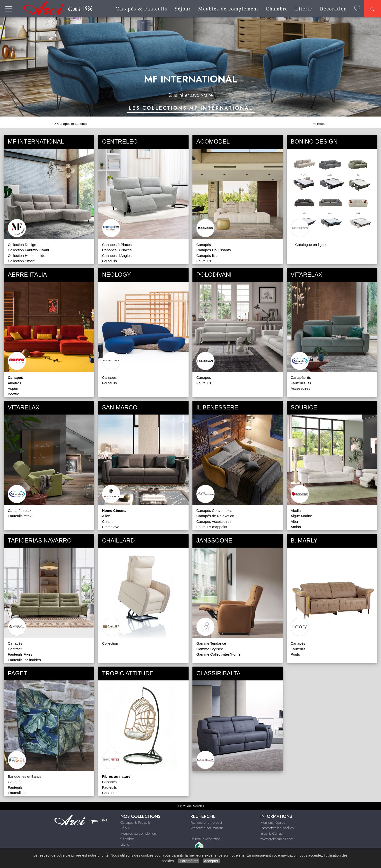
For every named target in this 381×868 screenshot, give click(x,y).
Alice (106, 516)
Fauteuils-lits (301, 383)
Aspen (13, 388)
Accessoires (300, 388)
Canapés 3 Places (117, 250)
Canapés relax (20, 511)
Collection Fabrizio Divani (28, 250)
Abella (296, 511)
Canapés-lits (206, 256)
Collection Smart (21, 261)
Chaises (109, 793)
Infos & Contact (272, 833)
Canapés (204, 245)
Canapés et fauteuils (72, 124)
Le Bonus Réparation (205, 839)
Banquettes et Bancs (25, 776)
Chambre (277, 9)
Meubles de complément (228, 9)
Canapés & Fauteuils (141, 9)
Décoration (333, 9)
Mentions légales (273, 823)
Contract (15, 649)
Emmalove (111, 527)
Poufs (295, 654)
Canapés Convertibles (214, 511)
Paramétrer (189, 861)
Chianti (108, 521)
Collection (110, 643)
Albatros (14, 383)
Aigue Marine (301, 516)
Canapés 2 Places (117, 245)
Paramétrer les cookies (277, 828)
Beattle (13, 394)
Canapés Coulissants (214, 250)
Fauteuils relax (20, 516)
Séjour (183, 9)
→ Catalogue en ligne (308, 245)
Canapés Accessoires (214, 521)
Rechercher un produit (207, 823)
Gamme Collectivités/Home (218, 654)
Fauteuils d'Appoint (212, 527)
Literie (304, 9)
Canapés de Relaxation (215, 516)
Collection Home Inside (26, 256)
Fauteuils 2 (17, 793)
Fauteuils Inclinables (24, 660)
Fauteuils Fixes (20, 654)
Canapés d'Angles (117, 256)
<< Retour (319, 124)
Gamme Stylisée (210, 649)
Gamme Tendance (211, 643)
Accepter (211, 861)
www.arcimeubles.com (277, 839)
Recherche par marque (207, 828)
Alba (294, 521)
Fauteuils (109, 261)
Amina (296, 527)
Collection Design (22, 245)
